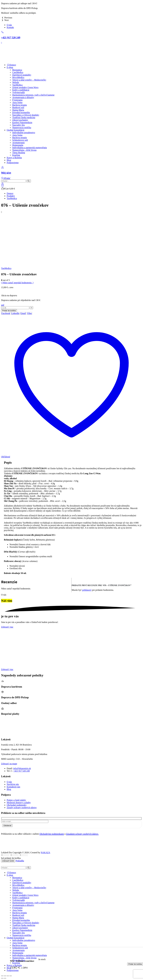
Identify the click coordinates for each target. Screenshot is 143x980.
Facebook (6, 313)
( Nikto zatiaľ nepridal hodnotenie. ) (17, 283)
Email (23, 313)
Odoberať (7, 825)
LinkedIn (15, 313)
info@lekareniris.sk (22, 768)
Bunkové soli (18, 107)
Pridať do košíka (9, 311)
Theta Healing (19, 153)
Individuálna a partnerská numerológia (30, 148)
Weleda (16, 82)
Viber (29, 313)
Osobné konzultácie (16, 130)
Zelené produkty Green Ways (25, 87)
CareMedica (18, 72)
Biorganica (17, 70)
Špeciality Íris (19, 125)
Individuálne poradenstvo (24, 133)
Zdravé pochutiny (20, 120)
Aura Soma (17, 102)
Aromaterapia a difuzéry (23, 97)
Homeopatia (18, 145)
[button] (6, 178)
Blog (9, 160)
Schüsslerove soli (20, 140)
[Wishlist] (2, 186)
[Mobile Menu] (2, 43)
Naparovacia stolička (22, 127)
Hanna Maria (18, 110)
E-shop (10, 67)
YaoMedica (17, 85)
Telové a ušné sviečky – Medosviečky (29, 80)
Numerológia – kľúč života (24, 150)
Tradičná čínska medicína (24, 117)
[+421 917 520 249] (71, 35)
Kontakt (10, 27)
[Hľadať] (29, 181)
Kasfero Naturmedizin (22, 122)
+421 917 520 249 (22, 771)
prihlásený (87, 590)
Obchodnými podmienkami (52, 834)
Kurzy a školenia (14, 158)
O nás (9, 25)
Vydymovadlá (19, 92)
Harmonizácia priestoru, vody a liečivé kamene (33, 95)
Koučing (16, 155)
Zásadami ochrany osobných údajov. (82, 834)
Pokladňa (20, 861)
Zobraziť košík (8, 861)
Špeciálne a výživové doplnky (26, 115)
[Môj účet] (71, 170)
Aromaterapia (18, 143)
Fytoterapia (17, 100)
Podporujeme (13, 163)
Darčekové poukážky (22, 75)
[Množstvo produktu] (17, 308)
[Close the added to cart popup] (140, 3)
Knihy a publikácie (21, 90)
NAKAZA (46, 853)
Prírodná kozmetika (21, 112)
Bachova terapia (20, 105)
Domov (11, 65)
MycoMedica (18, 77)
